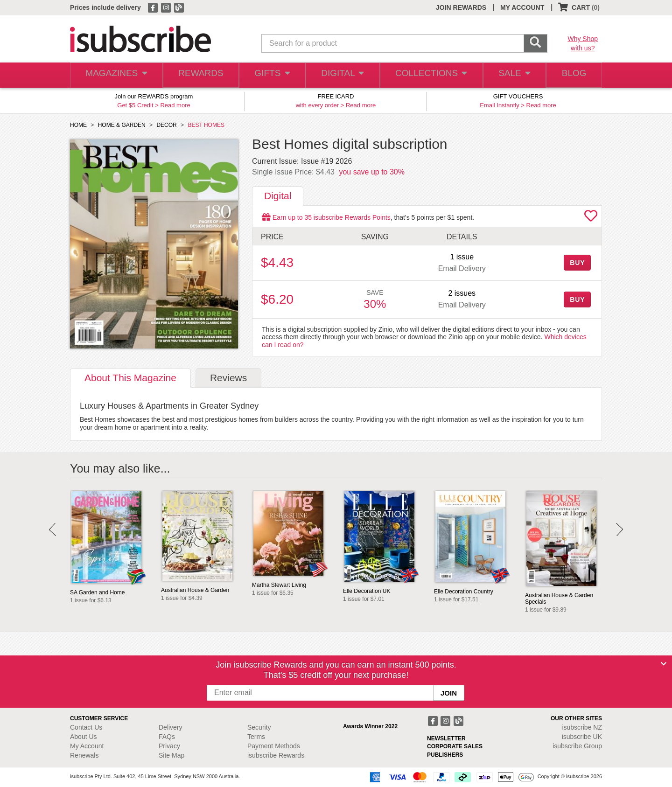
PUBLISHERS (445, 755)
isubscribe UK (582, 737)
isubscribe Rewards (276, 755)
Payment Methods (274, 746)
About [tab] (130, 378)
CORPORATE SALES (455, 746)
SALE (511, 75)
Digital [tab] (278, 196)
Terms (256, 737)
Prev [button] (52, 529)
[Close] (664, 664)
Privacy (169, 746)
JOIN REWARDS (461, 7)
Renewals (84, 755)
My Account (87, 746)
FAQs (167, 737)
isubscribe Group (577, 746)
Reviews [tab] (228, 378)
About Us (84, 737)
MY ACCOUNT (522, 7)
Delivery (171, 727)
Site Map (171, 755)
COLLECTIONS (428, 75)
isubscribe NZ (582, 727)
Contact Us (86, 727)
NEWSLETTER (446, 738)
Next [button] (619, 529)
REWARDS (198, 75)
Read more (175, 105)
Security (259, 727)
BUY (577, 263)
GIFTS (270, 75)
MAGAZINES (115, 75)
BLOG (573, 75)
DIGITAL (342, 75)
